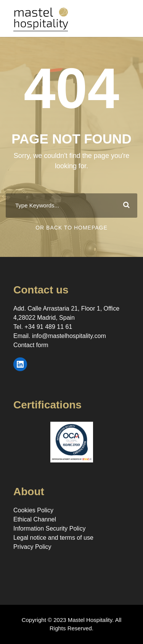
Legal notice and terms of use (53, 538)
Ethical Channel (35, 519)
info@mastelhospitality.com (69, 336)
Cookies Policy (33, 510)
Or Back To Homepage (71, 228)
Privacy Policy (32, 547)
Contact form (31, 345)
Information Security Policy (49, 528)
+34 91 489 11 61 (48, 327)
